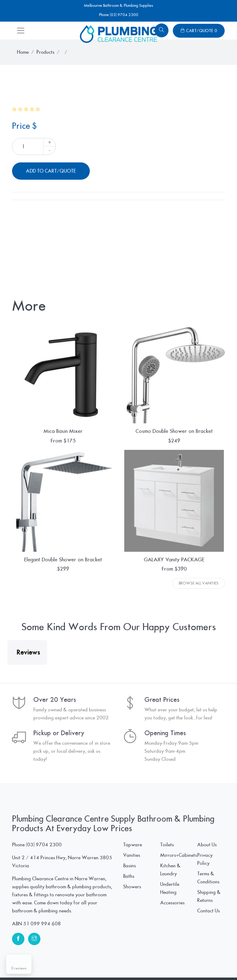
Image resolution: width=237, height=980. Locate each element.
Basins (129, 928)
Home (23, 52)
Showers (132, 949)
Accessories (172, 965)
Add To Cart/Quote (51, 171)
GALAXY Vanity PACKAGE (174, 560)
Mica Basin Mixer (63, 431)
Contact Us (208, 973)
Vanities (132, 917)
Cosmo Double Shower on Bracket (174, 431)
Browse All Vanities (199, 583)
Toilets (167, 907)
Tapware (133, 907)
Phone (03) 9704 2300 (119, 15)
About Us (207, 907)
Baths (129, 938)
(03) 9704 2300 (44, 907)
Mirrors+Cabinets (179, 917)
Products (45, 52)
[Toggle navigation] (21, 31)
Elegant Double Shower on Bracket (63, 560)
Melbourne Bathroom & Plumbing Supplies (118, 6)
